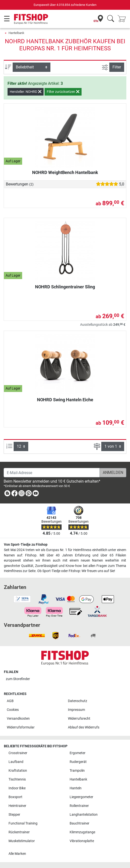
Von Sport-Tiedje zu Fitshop (26, 545)
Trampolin (77, 771)
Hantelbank (16, 33)
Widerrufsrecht (79, 719)
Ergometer (78, 753)
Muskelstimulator (22, 841)
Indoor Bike (17, 788)
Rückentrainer (19, 832)
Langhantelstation (84, 815)
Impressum (76, 710)
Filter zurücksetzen (63, 92)
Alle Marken (17, 854)
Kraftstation (18, 771)
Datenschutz (78, 701)
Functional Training (23, 823)
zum (18, 679)
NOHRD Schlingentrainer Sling (65, 287)
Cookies (13, 710)
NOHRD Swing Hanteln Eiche (65, 400)
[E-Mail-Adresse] (52, 473)
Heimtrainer (17, 806)
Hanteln (76, 788)
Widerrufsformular (21, 727)
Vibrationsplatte (82, 841)
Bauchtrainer (79, 823)
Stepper (14, 815)
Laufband (16, 762)
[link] (7, 494)
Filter (117, 67)
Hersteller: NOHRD (26, 92)
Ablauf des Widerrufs (84, 727)
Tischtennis (17, 779)
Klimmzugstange (82, 832)
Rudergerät (78, 762)
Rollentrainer (79, 806)
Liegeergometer (81, 797)
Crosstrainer (18, 753)
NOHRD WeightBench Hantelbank (65, 172)
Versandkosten (18, 719)
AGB (10, 701)
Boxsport (15, 797)
